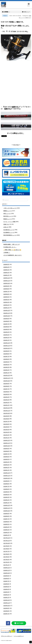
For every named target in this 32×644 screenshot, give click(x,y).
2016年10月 (7, 573)
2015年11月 (7, 603)
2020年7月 (6, 454)
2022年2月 (6, 403)
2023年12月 (7, 343)
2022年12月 (7, 375)
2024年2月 (6, 338)
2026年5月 (6, 264)
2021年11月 (7, 411)
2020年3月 (6, 465)
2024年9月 (6, 319)
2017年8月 (6, 549)
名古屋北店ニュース (9, 230)
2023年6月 (6, 359)
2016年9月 (6, 576)
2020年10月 (7, 446)
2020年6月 (6, 457)
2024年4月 (6, 332)
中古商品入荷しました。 (10, 247)
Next (18, 145)
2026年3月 (6, 270)
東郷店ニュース (8, 211)
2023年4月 (6, 365)
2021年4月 (6, 430)
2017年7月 (6, 551)
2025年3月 (6, 302)
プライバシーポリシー (6, 636)
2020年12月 (7, 440)
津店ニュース (7, 213)
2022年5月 (6, 394)
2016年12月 (7, 568)
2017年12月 (7, 538)
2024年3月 (6, 335)
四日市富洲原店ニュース (10, 235)
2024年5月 (6, 329)
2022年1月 (6, 405)
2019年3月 (6, 497)
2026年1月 (6, 275)
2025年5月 (6, 297)
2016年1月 (6, 597)
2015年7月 (6, 614)
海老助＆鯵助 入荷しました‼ (11, 244)
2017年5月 (6, 557)
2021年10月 (7, 413)
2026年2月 (6, 273)
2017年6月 (6, 554)
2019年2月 (6, 500)
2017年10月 (7, 543)
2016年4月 (6, 589)
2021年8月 (6, 419)
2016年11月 (7, 570)
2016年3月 (6, 592)
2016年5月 (6, 587)
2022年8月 (6, 386)
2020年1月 (6, 470)
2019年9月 (6, 481)
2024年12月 (7, 310)
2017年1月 (6, 565)
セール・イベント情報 (9, 222)
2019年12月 (7, 473)
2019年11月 (7, 476)
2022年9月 (6, 384)
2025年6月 (6, 294)
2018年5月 (6, 524)
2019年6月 (6, 489)
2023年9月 (6, 351)
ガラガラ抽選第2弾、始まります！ (13, 255)
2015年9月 (6, 608)
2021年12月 (7, 408)
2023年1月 (6, 373)
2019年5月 (6, 492)
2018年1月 (6, 535)
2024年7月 (6, 324)
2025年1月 (6, 308)
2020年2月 (6, 467)
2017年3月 (6, 562)
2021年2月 (6, 435)
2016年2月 (6, 595)
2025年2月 (6, 305)
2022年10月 (7, 381)
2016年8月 (6, 579)
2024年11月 (7, 313)
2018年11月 (7, 508)
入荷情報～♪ (7, 252)
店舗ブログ (28, 18)
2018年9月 (6, 514)
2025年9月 (6, 286)
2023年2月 (6, 370)
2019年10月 (7, 478)
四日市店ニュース (8, 216)
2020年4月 (6, 462)
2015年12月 (7, 600)
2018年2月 (6, 532)
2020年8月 (6, 451)
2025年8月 (6, 289)
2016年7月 (6, 581)
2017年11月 (7, 541)
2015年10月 (7, 606)
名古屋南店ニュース (9, 232)
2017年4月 (6, 560)
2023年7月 (6, 356)
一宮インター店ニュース (10, 208)
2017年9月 (6, 546)
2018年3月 (6, 530)
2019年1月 (6, 503)
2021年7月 (6, 421)
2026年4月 (6, 267)
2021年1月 (6, 438)
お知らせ (6, 227)
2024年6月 (6, 327)
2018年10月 (7, 511)
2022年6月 (6, 392)
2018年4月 (6, 527)
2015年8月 (6, 611)
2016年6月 (6, 584)
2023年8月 (6, 354)
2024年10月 (7, 316)
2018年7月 (6, 519)
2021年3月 (6, 432)
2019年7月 (6, 486)
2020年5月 (6, 459)
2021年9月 (6, 416)
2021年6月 (6, 424)
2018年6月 (6, 522)
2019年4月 (6, 495)
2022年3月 (6, 400)
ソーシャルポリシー (19, 636)
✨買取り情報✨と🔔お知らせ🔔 (12, 250)
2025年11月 (7, 281)
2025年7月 (6, 291)
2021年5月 (6, 427)
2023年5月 (6, 362)
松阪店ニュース (8, 219)
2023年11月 (7, 346)
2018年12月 (7, 505)
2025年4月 (6, 300)
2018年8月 (6, 516)
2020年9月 (6, 449)
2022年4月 (6, 397)
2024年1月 (6, 340)
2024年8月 (6, 321)
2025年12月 (7, 278)
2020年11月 (7, 443)
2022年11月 (7, 378)
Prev (14, 145)
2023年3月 (6, 367)
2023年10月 (7, 348)
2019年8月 (6, 484)
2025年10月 (7, 283)
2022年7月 (6, 389)
